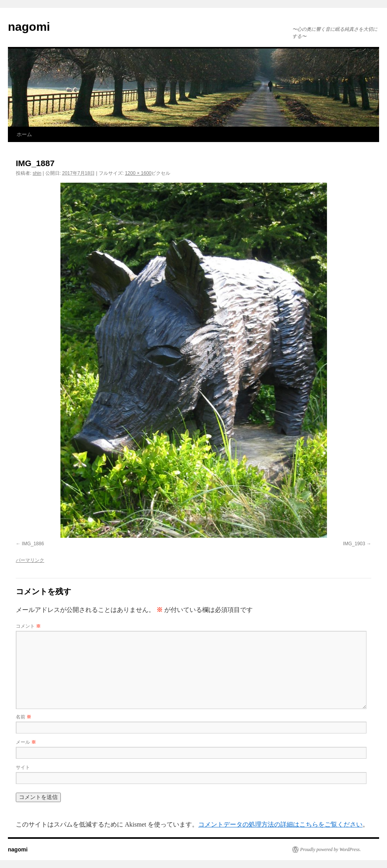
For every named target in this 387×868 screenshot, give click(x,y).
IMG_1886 (33, 544)
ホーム (24, 134)
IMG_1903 (354, 544)
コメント (28, 626)
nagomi (29, 27)
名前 (23, 717)
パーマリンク (30, 560)
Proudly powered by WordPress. (331, 849)
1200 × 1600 (138, 173)
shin (37, 173)
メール (26, 742)
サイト (23, 767)
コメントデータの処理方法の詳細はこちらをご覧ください (280, 824)
